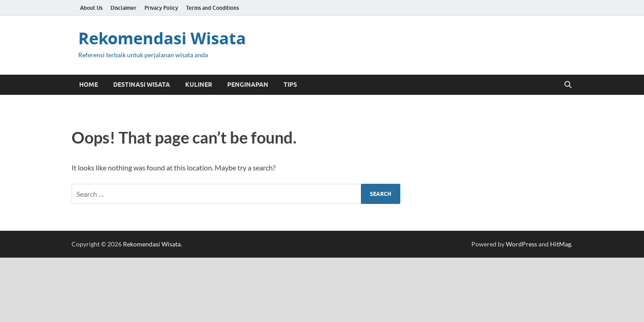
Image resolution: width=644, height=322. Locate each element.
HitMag (561, 244)
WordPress (521, 244)
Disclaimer (123, 8)
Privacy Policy (161, 8)
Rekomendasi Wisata (162, 38)
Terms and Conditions (212, 8)
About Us (91, 8)
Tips (290, 85)
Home (89, 85)
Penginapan (248, 85)
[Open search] (568, 85)
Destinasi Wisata (142, 85)
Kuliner (199, 85)
